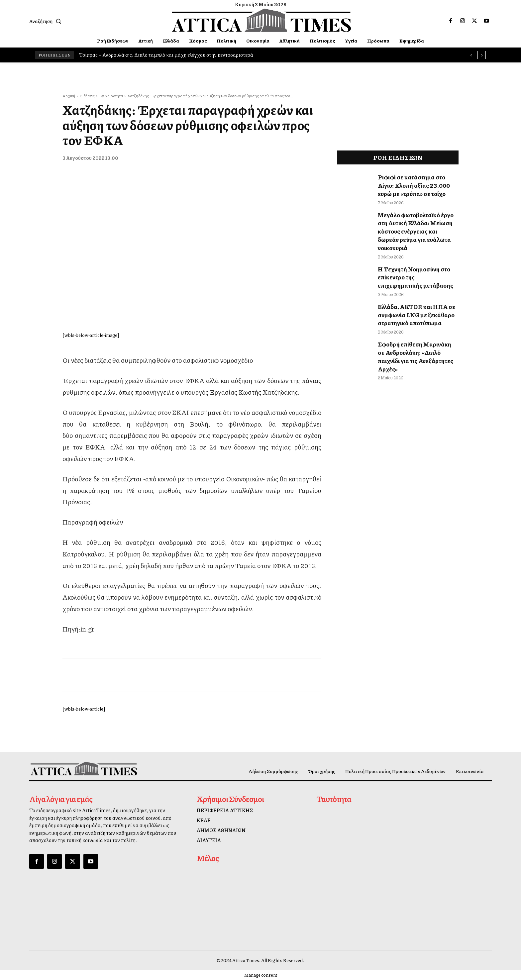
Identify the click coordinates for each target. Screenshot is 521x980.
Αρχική (69, 96)
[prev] (471, 55)
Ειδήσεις (87, 96)
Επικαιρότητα (111, 96)
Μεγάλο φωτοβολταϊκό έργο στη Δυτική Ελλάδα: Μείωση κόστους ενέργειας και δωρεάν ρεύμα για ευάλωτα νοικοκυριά (417, 223)
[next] (482, 55)
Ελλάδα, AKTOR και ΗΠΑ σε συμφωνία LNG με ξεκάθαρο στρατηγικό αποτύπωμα (413, 297)
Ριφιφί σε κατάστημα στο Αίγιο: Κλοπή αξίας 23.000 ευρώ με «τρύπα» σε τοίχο (417, 184)
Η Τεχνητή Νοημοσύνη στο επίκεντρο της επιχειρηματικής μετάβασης (415, 262)
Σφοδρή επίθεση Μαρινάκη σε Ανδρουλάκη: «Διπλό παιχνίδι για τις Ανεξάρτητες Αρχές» (415, 333)
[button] (47, 21)
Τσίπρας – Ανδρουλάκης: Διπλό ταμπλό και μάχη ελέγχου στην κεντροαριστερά (166, 55)
